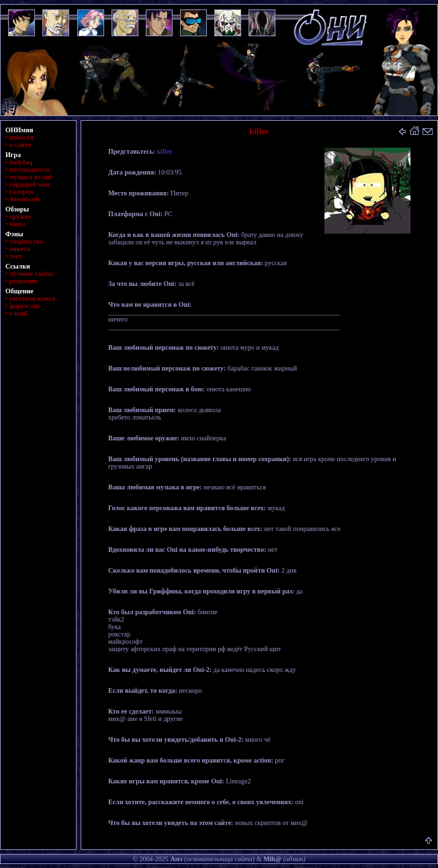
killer (165, 151)
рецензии (24, 281)
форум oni (25, 306)
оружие (20, 216)
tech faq (21, 162)
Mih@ (272, 859)
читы (17, 224)
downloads (25, 199)
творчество (26, 241)
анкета (20, 249)
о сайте (20, 145)
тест (16, 256)
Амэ (176, 859)
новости (21, 137)
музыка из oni (30, 177)
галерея (21, 192)
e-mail (18, 313)
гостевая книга (32, 298)
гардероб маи (30, 184)
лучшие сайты (31, 274)
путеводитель (30, 170)
